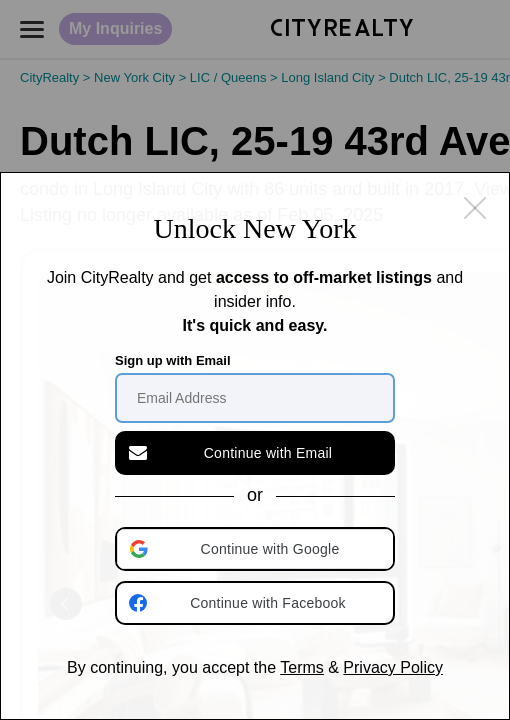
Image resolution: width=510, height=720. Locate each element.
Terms (302, 667)
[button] (257, 549)
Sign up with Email (173, 360)
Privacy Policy (393, 667)
